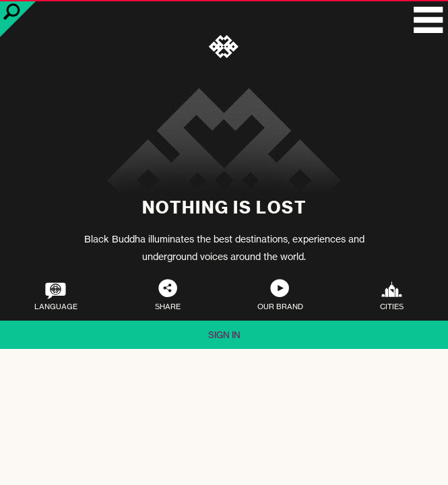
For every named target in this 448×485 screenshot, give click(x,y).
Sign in (224, 335)
